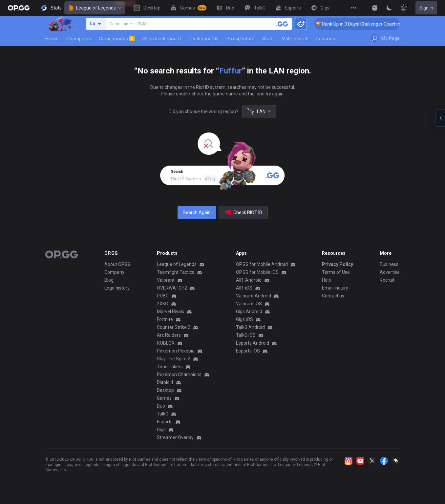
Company (114, 272)
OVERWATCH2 (172, 288)
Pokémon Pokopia (176, 351)
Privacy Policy (338, 264)
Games (164, 398)
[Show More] (375, 8)
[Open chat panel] (440, 118)
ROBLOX (166, 343)
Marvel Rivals (170, 312)
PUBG (163, 296)
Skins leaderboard (162, 39)
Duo (161, 406)
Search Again (197, 212)
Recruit (387, 280)
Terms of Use (336, 272)
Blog (109, 280)
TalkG (163, 414)
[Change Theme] (389, 8)
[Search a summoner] (282, 24)
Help (327, 280)
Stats (268, 39)
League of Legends (95, 8)
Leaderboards (204, 39)
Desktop (165, 390)
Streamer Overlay (175, 437)
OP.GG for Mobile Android (262, 264)
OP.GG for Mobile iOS (257, 272)
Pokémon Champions (179, 374)
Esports (165, 422)
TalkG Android (250, 327)
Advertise (390, 272)
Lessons (326, 39)
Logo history (117, 288)
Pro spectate (240, 39)
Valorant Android (254, 296)
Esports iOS (248, 351)
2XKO (163, 304)
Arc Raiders (169, 335)
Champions (79, 39)
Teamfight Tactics (176, 272)
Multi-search (295, 39)
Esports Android (253, 343)
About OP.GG (117, 264)
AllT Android (249, 280)
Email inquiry (335, 288)
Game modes (117, 39)
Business (389, 264)
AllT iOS (244, 288)
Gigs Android (249, 312)
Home (52, 39)
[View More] (354, 8)
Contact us (333, 296)
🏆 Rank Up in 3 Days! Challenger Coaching (366, 24)
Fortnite (165, 319)
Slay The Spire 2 (174, 359)
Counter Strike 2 (174, 327)
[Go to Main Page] (19, 8)
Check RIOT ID (243, 212)
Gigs (161, 430)
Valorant (166, 280)
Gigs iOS (244, 319)
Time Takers (170, 367)
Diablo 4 (165, 382)
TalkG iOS (246, 335)
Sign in (426, 8)
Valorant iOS (249, 304)
